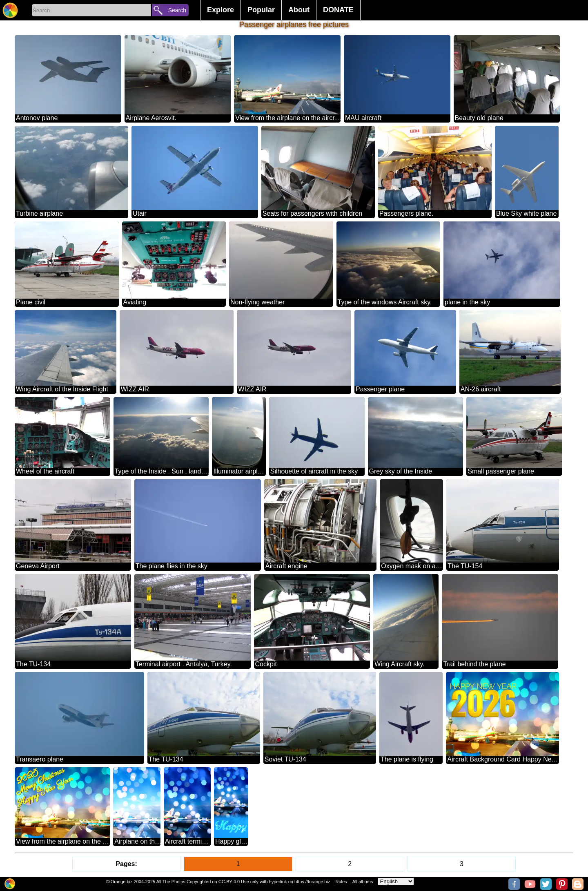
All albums (363, 882)
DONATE (338, 10)
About (299, 10)
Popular (261, 10)
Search (177, 10)
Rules (341, 882)
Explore (220, 10)
